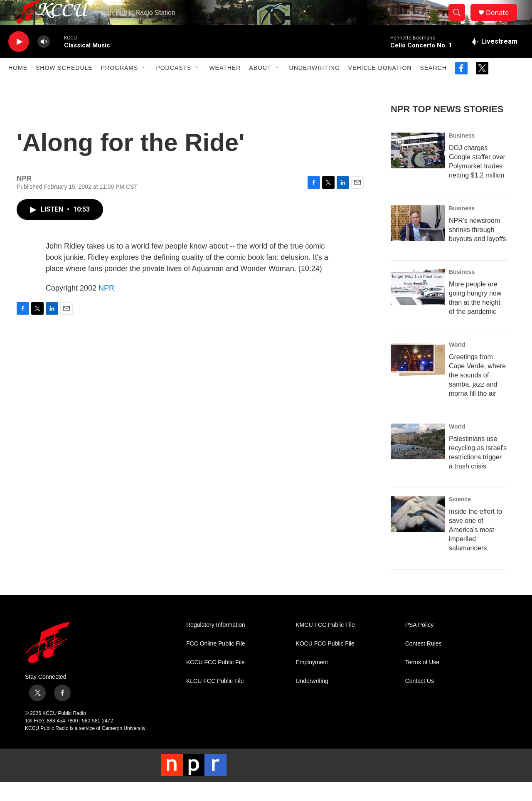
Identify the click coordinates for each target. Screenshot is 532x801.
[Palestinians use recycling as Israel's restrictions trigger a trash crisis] (418, 460)
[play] (19, 60)
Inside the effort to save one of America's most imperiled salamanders (475, 548)
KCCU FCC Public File (216, 681)
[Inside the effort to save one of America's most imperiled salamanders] (418, 533)
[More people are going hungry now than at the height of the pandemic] (418, 306)
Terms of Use (422, 681)
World (457, 363)
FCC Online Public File (216, 662)
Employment (312, 681)
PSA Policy (419, 644)
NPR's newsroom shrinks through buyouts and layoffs (478, 248)
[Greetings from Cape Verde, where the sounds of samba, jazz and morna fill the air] (418, 378)
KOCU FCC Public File (325, 662)
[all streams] (494, 60)
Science (460, 518)
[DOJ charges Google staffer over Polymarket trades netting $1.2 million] (418, 169)
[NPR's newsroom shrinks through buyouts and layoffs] (418, 242)
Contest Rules (424, 662)
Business (462, 154)
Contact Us (420, 700)
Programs (120, 86)
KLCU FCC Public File (215, 700)
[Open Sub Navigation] (144, 86)
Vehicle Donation (380, 86)
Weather (225, 86)
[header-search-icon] (461, 22)
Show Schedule (64, 86)
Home (18, 86)
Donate (502, 22)
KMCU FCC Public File (325, 644)
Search (433, 86)
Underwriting (315, 86)
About (260, 86)
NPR (106, 307)
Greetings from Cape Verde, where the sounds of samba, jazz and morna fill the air (477, 394)
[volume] (44, 60)
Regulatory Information (216, 644)
